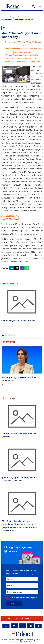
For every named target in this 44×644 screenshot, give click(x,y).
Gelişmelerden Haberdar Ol (22, 618)
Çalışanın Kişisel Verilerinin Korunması (19, 321)
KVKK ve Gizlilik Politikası (27, 642)
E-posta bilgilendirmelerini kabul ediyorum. (23, 598)
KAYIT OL (14, 603)
